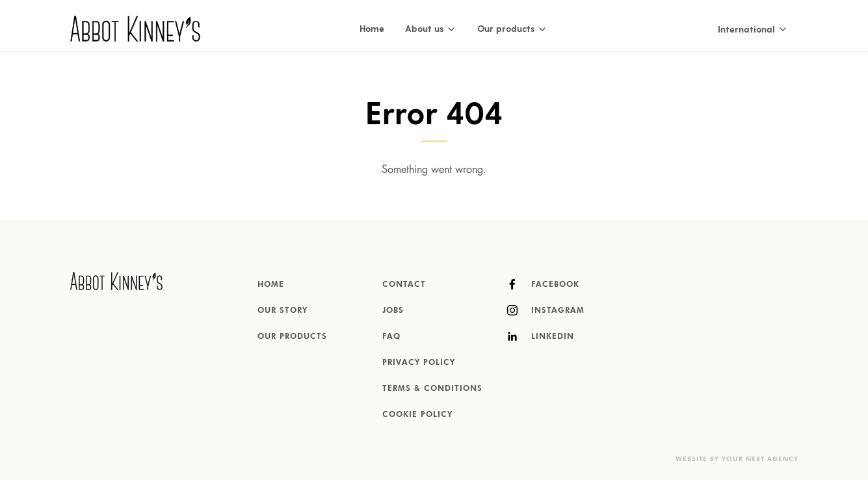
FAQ (391, 337)
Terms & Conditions (432, 389)
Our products (292, 337)
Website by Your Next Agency (737, 459)
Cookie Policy (417, 415)
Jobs (393, 311)
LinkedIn (541, 336)
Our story (283, 311)
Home (372, 28)
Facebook (543, 284)
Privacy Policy (419, 363)
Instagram (546, 310)
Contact (404, 285)
